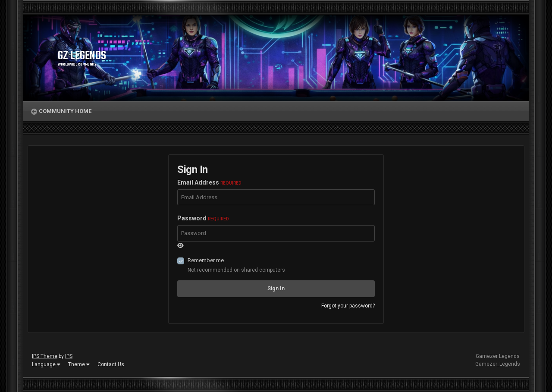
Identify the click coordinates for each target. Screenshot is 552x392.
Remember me (206, 260)
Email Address (209, 182)
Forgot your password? (348, 306)
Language (46, 364)
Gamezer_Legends (498, 364)
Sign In (276, 288)
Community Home (65, 111)
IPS (69, 356)
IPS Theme (45, 356)
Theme (79, 364)
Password (203, 218)
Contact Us (111, 364)
